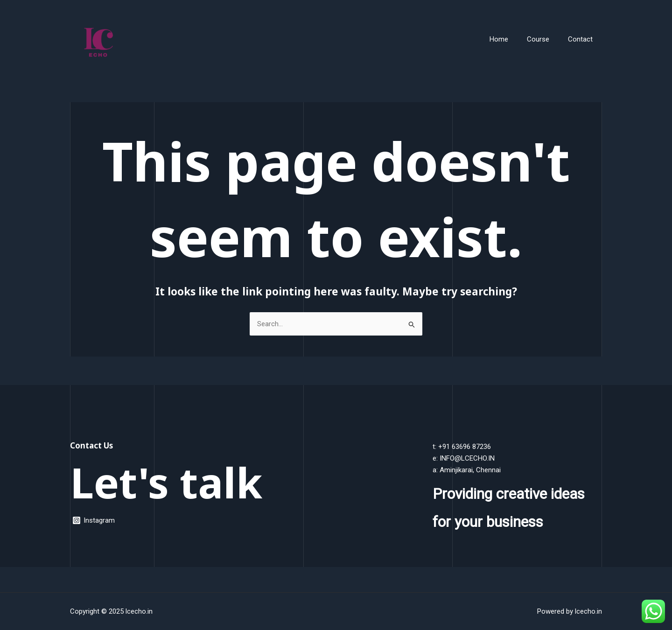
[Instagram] (94, 520)
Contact (583, 39)
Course (545, 39)
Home (511, 39)
